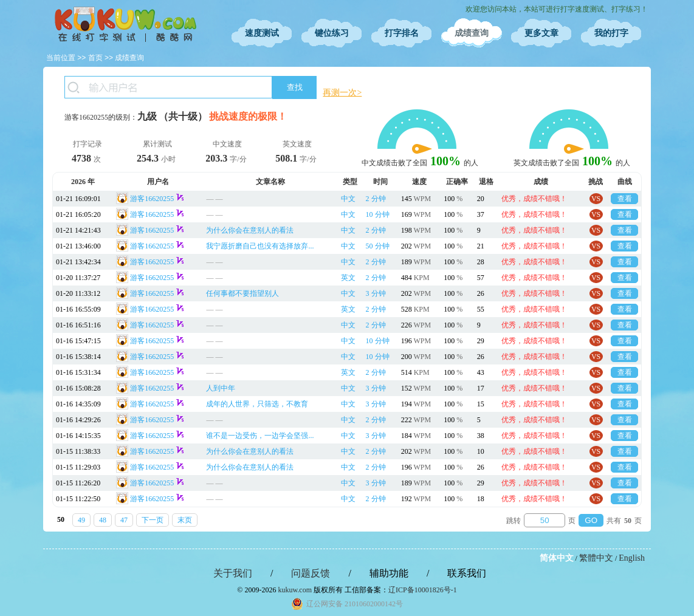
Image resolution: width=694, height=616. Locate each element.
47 (124, 520)
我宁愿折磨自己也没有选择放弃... (260, 246)
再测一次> (342, 93)
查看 (625, 199)
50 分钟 (378, 246)
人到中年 (221, 388)
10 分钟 (378, 214)
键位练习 (332, 33)
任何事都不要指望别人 (242, 293)
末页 (185, 520)
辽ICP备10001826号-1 (423, 590)
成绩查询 (472, 33)
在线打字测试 (125, 24)
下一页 (153, 520)
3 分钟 (376, 293)
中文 (348, 199)
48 (103, 520)
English (632, 558)
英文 (348, 278)
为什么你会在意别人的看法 (250, 230)
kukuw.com (295, 590)
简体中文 (557, 558)
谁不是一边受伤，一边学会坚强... (260, 436)
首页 (95, 58)
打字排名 (402, 33)
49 (81, 520)
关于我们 (233, 573)
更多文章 (541, 33)
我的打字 (611, 33)
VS (596, 199)
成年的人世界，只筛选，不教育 (257, 404)
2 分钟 (376, 199)
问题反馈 (311, 573)
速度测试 (262, 33)
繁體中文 (596, 558)
